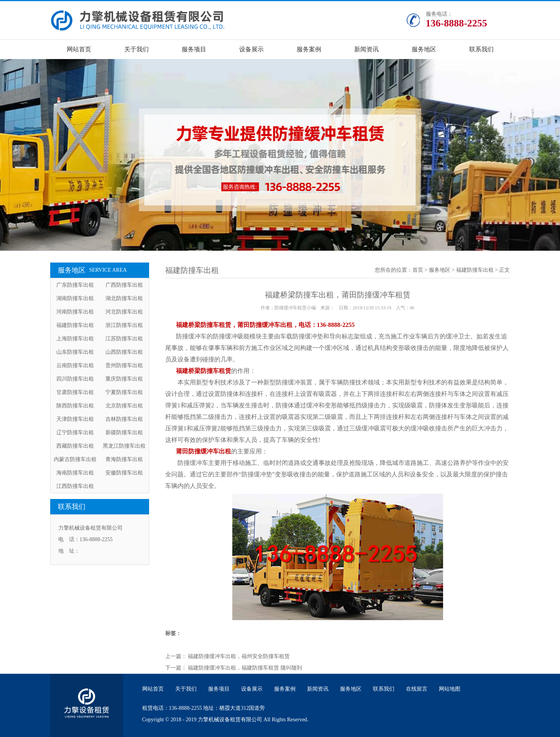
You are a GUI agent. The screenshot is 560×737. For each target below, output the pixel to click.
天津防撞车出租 (75, 419)
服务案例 (309, 49)
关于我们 (136, 49)
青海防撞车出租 (124, 459)
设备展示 (251, 49)
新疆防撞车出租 (124, 433)
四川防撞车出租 (75, 379)
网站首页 (79, 49)
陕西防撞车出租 (75, 406)
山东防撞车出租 (75, 352)
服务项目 (194, 49)
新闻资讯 (366, 49)
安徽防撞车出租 (124, 473)
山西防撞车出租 (124, 352)
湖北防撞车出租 (124, 298)
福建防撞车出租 (75, 325)
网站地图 (450, 689)
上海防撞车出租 (75, 339)
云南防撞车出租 (75, 365)
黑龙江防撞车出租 (124, 446)
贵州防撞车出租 (124, 365)
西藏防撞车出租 (75, 446)
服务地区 (424, 49)
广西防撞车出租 (124, 285)
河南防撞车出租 (75, 312)
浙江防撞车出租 (124, 325)
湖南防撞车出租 (75, 298)
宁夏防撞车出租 (124, 392)
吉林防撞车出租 (124, 419)
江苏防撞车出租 (124, 339)
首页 (418, 270)
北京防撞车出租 (124, 406)
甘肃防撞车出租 (75, 392)
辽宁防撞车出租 (75, 433)
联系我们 (481, 49)
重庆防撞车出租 (124, 379)
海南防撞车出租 (75, 473)
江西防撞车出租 (75, 486)
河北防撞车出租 (124, 312)
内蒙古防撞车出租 (75, 459)
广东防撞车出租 (75, 285)
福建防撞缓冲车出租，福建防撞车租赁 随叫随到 (245, 668)
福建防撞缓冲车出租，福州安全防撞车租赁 (239, 656)
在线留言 (417, 689)
